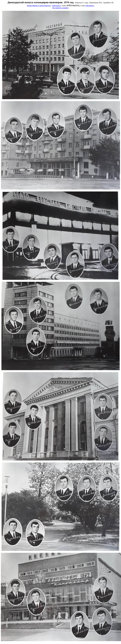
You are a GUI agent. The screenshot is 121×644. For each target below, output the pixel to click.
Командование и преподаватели (39, 6)
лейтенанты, (57, 6)
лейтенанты (90, 6)
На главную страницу (61, 8)
